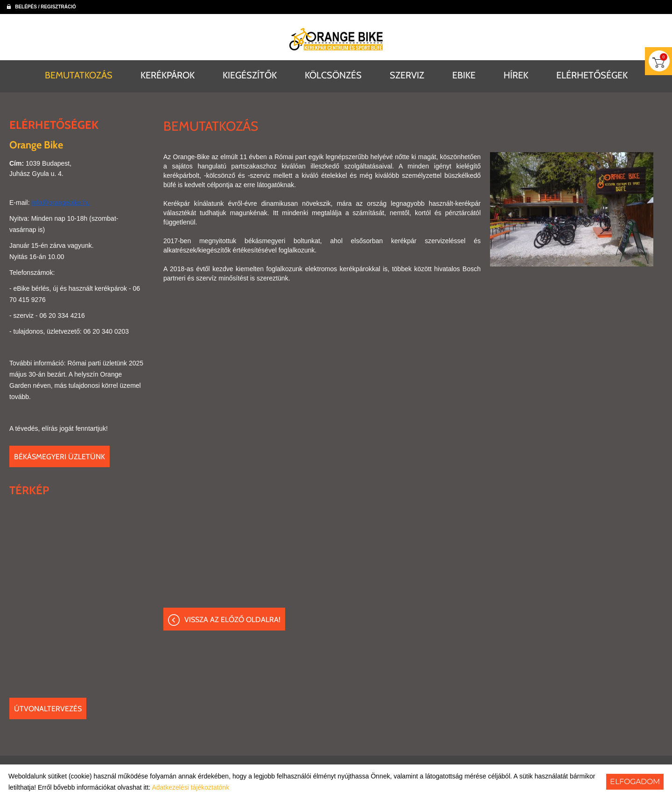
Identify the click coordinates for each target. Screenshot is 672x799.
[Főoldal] (336, 39)
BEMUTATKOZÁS (79, 75)
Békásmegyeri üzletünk (59, 456)
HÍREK (516, 75)
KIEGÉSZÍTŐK (250, 75)
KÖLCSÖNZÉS (333, 75)
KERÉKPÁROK (168, 75)
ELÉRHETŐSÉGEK (592, 75)
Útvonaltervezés (48, 708)
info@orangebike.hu (61, 202)
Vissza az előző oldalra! (232, 620)
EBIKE (464, 75)
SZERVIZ (407, 75)
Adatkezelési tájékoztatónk (190, 787)
